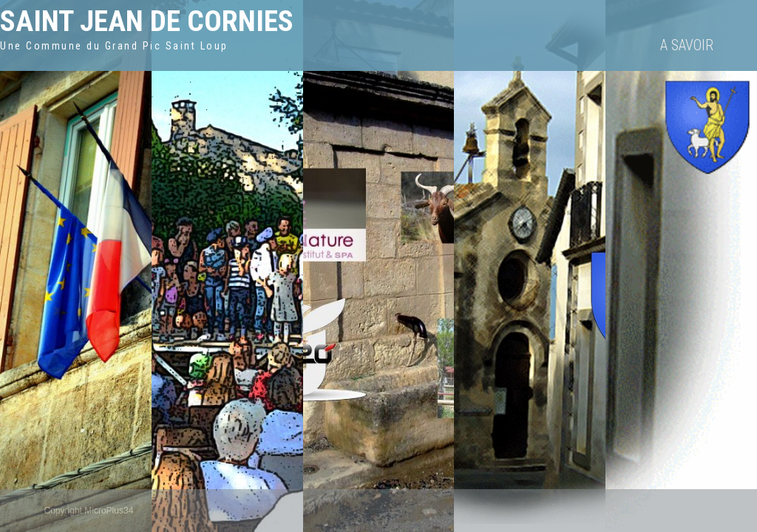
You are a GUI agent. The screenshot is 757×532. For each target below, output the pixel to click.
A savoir (687, 45)
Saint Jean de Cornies (147, 21)
